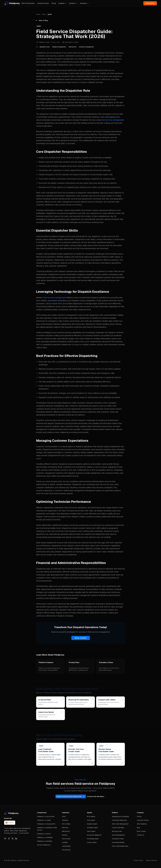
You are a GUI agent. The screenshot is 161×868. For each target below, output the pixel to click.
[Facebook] (9, 838)
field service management (113, 120)
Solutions (73, 3)
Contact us (141, 835)
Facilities (65, 842)
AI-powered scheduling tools (58, 219)
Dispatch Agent (92, 824)
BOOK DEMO (150, 3)
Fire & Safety (66, 824)
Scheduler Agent (92, 828)
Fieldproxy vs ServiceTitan (46, 816)
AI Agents (62, 3)
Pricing (54, 3)
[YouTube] (5, 838)
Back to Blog (42, 20)
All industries (66, 850)
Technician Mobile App (119, 820)
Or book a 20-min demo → (96, 796)
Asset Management (118, 835)
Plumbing (65, 820)
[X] (13, 838)
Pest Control (66, 839)
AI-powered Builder (118, 842)
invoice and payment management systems (80, 595)
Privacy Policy (138, 860)
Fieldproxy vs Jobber (44, 820)
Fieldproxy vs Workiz (44, 834)
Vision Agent (91, 831)
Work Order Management (120, 824)
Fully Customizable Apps (120, 846)
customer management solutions (50, 473)
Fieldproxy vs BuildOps (45, 841)
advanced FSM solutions (112, 342)
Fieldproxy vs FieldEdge (45, 837)
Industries (84, 3)
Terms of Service (151, 860)
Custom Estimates (118, 828)
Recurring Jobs (117, 831)
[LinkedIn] (16, 838)
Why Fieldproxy (142, 824)
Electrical (65, 828)
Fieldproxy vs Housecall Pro (46, 824)
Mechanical (66, 831)
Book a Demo (81, 638)
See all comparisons (44, 845)
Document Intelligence (94, 835)
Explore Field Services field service (71, 796)
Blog (44, 14)
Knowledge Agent (93, 839)
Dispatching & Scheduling (120, 816)
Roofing (65, 835)
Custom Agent (92, 842)
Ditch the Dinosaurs (28, 3)
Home (38, 14)
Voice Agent (91, 820)
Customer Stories (43, 3)
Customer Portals (118, 839)
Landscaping (66, 846)
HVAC (64, 816)
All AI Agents (91, 816)
